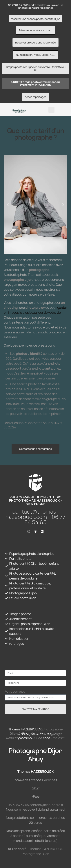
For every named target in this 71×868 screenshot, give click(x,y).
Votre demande (15, 692)
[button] (51, 110)
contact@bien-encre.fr (46, 805)
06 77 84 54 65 (18, 805)
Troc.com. (58, 738)
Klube (38, 738)
